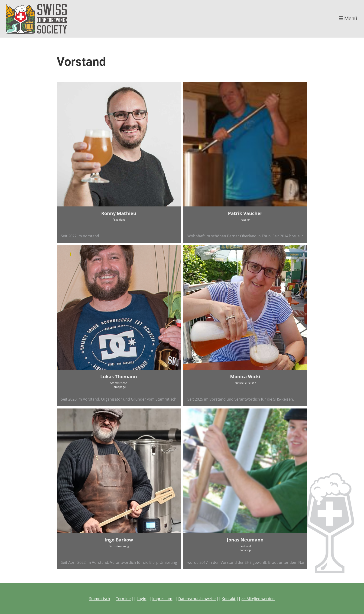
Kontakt (229, 599)
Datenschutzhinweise (197, 599)
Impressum (162, 599)
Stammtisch (100, 599)
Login (141, 599)
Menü (348, 18)
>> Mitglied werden (258, 599)
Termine (123, 599)
